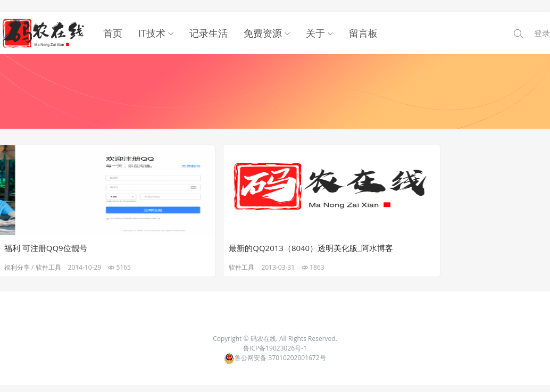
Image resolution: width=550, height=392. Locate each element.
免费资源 (263, 21)
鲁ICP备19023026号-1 (275, 338)
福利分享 (19, 256)
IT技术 (152, 21)
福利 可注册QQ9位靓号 (47, 236)
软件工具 (50, 256)
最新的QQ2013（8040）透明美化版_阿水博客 (197, 236)
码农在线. (265, 328)
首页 (113, 21)
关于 (315, 21)
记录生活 (209, 21)
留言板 (363, 21)
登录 (542, 21)
